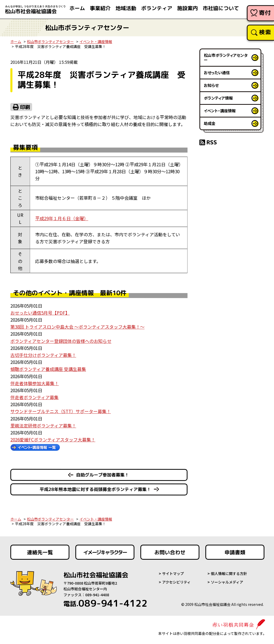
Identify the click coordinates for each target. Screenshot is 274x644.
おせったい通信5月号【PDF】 (40, 313)
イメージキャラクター (105, 552)
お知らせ (211, 85)
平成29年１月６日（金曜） (62, 218)
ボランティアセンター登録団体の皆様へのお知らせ (61, 341)
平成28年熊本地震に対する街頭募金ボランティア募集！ (95, 489)
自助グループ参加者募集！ (103, 475)
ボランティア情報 (218, 98)
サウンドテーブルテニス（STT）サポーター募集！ (61, 411)
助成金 (210, 123)
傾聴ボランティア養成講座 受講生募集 (48, 369)
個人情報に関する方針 (229, 573)
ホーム (16, 41)
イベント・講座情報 (96, 41)
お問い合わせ (170, 552)
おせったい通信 (217, 72)
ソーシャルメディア (227, 582)
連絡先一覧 (40, 552)
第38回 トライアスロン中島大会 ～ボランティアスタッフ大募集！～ (77, 327)
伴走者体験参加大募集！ (35, 383)
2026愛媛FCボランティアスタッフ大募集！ (53, 439)
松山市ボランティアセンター (50, 41)
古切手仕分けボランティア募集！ (43, 355)
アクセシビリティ (176, 582)
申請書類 (235, 552)
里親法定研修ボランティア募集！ (43, 425)
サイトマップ (173, 573)
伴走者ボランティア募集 (34, 397)
